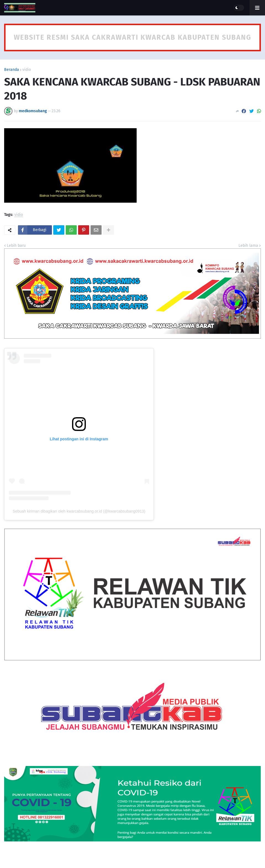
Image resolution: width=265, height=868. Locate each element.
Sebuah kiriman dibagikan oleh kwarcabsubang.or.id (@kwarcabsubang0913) (79, 511)
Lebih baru (16, 246)
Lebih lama (248, 246)
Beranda (12, 70)
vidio (27, 70)
